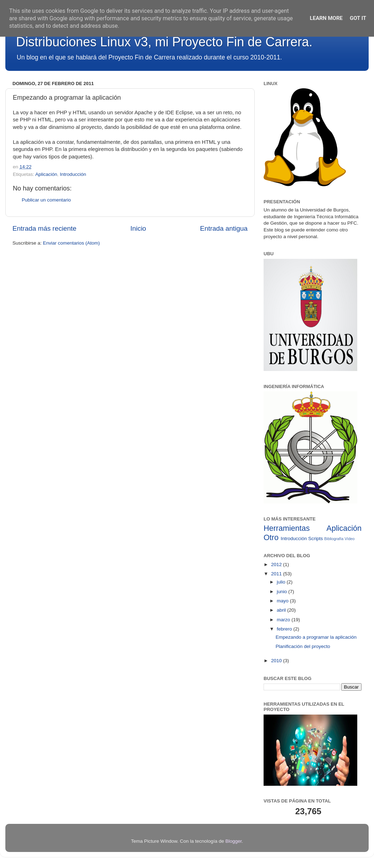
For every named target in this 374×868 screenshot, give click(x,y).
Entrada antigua (224, 228)
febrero (285, 629)
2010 (277, 661)
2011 (277, 574)
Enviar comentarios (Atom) (72, 243)
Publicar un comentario (46, 200)
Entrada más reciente (45, 228)
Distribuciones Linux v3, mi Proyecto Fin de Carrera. (164, 42)
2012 (277, 564)
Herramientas (287, 528)
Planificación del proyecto (303, 646)
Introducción (73, 174)
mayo (283, 601)
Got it (358, 18)
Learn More (326, 18)
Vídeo (349, 539)
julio (282, 582)
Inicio (138, 228)
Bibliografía (334, 539)
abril (282, 610)
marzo (284, 620)
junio (282, 592)
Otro (271, 537)
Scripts (315, 538)
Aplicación (46, 174)
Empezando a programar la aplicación (316, 637)
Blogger (234, 841)
